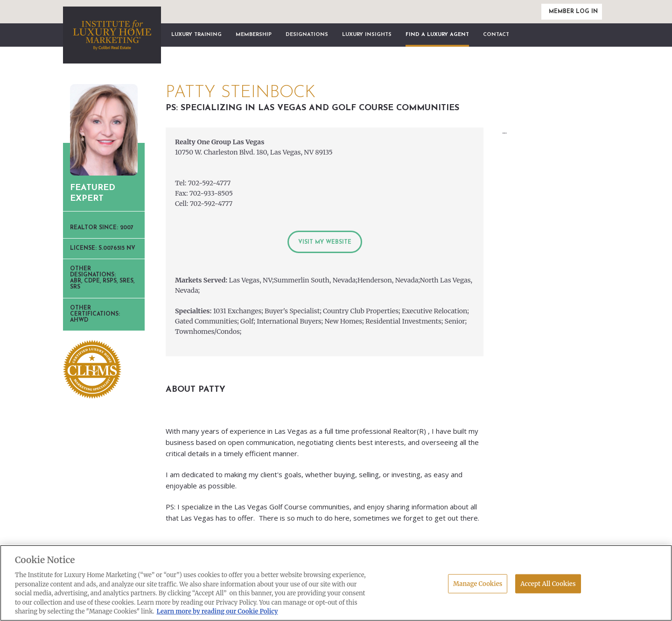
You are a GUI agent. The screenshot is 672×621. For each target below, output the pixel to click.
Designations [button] (307, 35)
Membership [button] (254, 35)
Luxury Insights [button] (367, 35)
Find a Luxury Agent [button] (437, 35)
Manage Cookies (478, 583)
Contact (496, 35)
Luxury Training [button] (196, 35)
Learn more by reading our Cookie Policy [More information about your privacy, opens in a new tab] (217, 611)
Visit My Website (325, 242)
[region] (336, 583)
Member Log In (573, 12)
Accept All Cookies (548, 583)
